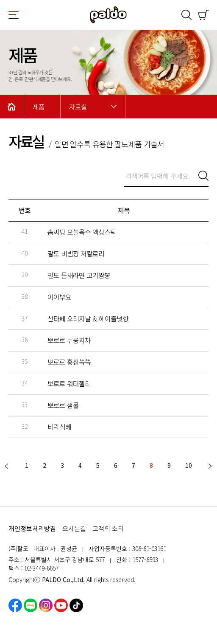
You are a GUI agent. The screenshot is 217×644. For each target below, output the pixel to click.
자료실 (78, 107)
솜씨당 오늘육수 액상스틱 (82, 232)
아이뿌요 (59, 297)
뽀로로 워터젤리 (69, 384)
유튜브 (61, 605)
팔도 (108, 15)
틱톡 (76, 605)
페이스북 (15, 605)
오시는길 (74, 528)
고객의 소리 (108, 528)
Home (12, 107)
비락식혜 (59, 427)
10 (189, 465)
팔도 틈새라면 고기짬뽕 (79, 275)
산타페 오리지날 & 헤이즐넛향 (88, 319)
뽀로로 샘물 (63, 405)
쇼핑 (203, 15)
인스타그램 (46, 605)
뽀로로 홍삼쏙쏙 (69, 362)
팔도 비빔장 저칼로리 (76, 254)
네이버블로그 (31, 605)
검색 (186, 15)
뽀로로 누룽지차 (69, 340)
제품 (39, 107)
